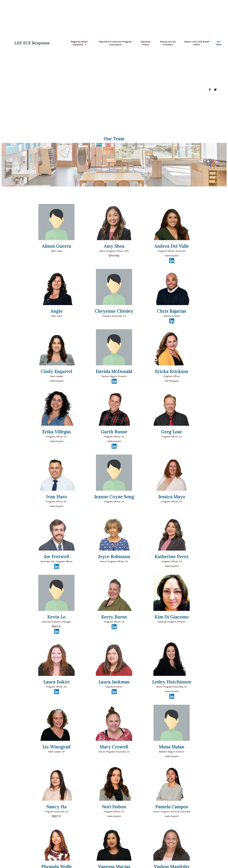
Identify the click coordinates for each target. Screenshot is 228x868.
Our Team (219, 43)
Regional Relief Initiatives (79, 43)
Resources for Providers (168, 43)
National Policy (146, 43)
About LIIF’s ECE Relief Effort (197, 43)
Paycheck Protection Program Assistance (115, 43)
